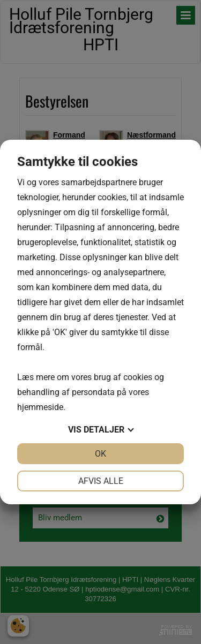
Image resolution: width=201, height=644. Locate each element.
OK (100, 454)
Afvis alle (101, 481)
